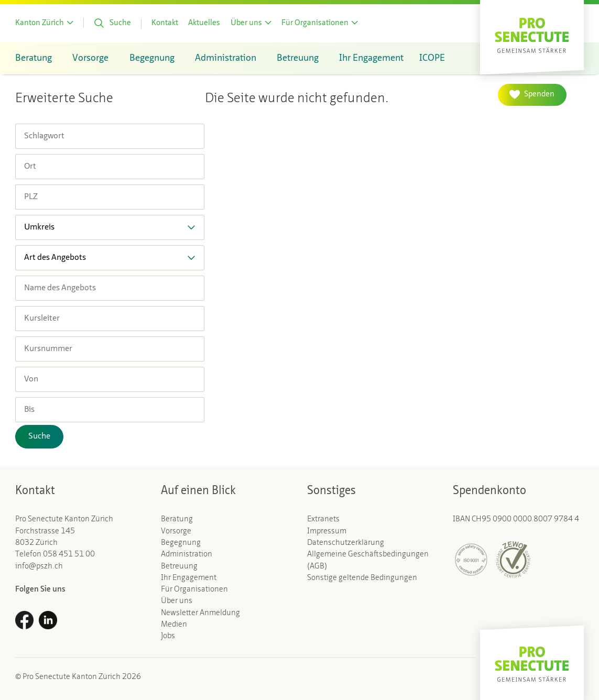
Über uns (177, 601)
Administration (187, 555)
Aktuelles (204, 23)
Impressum (327, 532)
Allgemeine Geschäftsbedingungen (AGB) (368, 560)
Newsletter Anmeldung (200, 613)
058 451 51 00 (69, 555)
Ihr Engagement (189, 578)
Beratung (177, 519)
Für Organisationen (194, 590)
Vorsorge (176, 532)
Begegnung (181, 543)
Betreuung (179, 567)
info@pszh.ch (39, 567)
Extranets (323, 519)
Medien (174, 625)
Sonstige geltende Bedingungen (362, 578)
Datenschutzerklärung (346, 543)
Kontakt (165, 23)
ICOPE (432, 58)
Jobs (168, 636)
